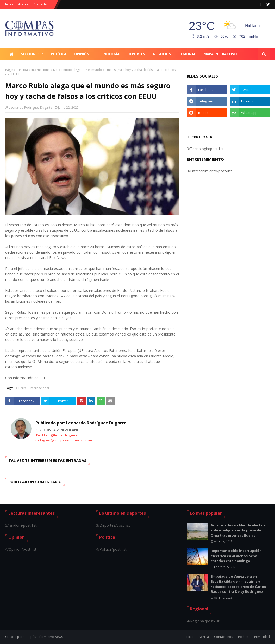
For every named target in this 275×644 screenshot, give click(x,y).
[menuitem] (11, 54)
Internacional (41, 70)
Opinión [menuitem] (82, 54)
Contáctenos (223, 637)
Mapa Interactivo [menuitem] (220, 54)
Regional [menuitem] (187, 54)
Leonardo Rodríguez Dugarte (30, 108)
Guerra (21, 388)
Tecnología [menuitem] (108, 54)
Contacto (40, 4)
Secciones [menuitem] (30, 54)
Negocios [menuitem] (162, 54)
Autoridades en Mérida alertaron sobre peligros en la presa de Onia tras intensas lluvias (240, 530)
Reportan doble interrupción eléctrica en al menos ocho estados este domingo (236, 556)
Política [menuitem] (59, 54)
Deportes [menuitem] (136, 54)
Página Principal (17, 70)
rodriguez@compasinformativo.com (64, 440)
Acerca (23, 4)
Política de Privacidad (254, 637)
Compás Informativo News (43, 637)
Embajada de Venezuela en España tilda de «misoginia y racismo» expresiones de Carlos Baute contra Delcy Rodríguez (238, 584)
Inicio (9, 4)
